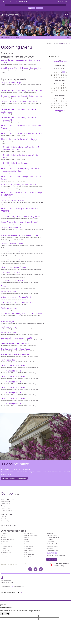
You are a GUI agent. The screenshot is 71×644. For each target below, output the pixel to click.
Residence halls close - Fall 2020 (15, 343)
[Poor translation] (7, 614)
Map (4, 2)
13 (57, 74)
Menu (66, 15)
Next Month (60, 110)
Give (40, 8)
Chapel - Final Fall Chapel (12, 243)
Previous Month (60, 62)
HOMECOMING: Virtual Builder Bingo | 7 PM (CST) (22, 134)
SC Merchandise (29, 555)
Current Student (6, 504)
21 (59, 76)
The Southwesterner (53, 537)
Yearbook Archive (52, 550)
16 (64, 74)
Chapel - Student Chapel (11, 83)
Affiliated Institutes (6, 546)
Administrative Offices (7, 540)
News (26, 544)
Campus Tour (5, 550)
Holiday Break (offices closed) (14, 365)
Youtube (35, 569)
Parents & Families (6, 510)
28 (59, 78)
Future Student (5, 502)
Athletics (3, 548)
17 (66, 74)
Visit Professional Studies (8, 525)
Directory (12, 2)
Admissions (4, 542)
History (26, 537)
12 (54, 74)
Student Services (52, 535)
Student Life (51, 533)
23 (64, 76)
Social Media (28, 557)
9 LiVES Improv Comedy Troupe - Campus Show (22, 314)
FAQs (3, 555)
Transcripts (51, 542)
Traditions (50, 540)
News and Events (53, 44)
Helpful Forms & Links (31, 535)
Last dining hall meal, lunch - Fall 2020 (17, 338)
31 (66, 78)
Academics (4, 535)
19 (54, 76)
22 (61, 76)
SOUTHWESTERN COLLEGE (13, 593)
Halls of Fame (5, 557)
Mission (27, 542)
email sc (52, 559)
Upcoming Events (64, 44)
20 (57, 76)
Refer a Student (29, 550)
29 (61, 78)
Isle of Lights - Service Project (13, 267)
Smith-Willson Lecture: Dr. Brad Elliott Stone (20, 235)
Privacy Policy (5, 521)
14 (59, 74)
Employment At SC (6, 553)
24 (66, 76)
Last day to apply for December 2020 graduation (22, 217)
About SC (4, 533)
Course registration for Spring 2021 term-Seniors (22, 90)
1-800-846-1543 (62, 2)
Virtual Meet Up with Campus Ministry (17, 297)
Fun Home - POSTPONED (12, 251)
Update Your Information (55, 544)
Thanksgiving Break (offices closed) (16, 349)
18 (52, 76)
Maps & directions (19, 586)
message (13, 586)
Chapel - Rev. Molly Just (11, 227)
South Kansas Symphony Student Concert (18, 185)
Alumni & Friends (6, 508)
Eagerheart (6, 286)
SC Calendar (22, 2)
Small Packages (8, 321)
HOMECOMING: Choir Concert (14, 163)
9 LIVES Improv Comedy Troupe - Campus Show (22, 68)
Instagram (41, 569)
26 (54, 78)
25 (52, 78)
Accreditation (5, 519)
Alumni (3, 544)
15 (61, 74)
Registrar (27, 553)
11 (52, 74)
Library (26, 540)
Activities (3, 537)
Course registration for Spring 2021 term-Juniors (22, 96)
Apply (31, 8)
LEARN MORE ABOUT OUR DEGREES (14, 478)
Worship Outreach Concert (12, 201)
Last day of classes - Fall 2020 (14, 281)
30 (64, 78)
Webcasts (50, 548)
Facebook (30, 569)
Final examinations (9, 292)
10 (66, 72)
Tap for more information (10, 38)
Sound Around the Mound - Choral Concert (19, 222)
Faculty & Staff (5, 506)
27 (57, 78)
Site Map (3, 517)
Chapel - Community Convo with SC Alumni (20, 139)
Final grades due (8, 360)
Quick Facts (28, 548)
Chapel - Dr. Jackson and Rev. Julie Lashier (19, 101)
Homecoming (28, 533)
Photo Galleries (29, 546)
